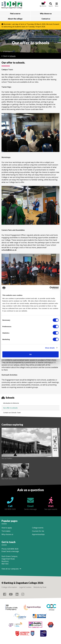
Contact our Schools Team (12, 413)
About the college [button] (15, 19)
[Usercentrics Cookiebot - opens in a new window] (50, 288)
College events (38, 528)
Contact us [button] (46, 19)
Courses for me (38, 531)
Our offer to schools (10, 408)
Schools (13, 56)
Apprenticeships (38, 534)
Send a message (13, 551)
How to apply (7, 528)
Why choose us (7, 534)
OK (31, 354)
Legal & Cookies (25, 587)
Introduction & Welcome (11, 403)
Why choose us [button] (46, 14)
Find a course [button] (15, 14)
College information (9, 587)
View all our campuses (11, 569)
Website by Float (40, 587)
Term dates (6, 531)
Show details (50, 348)
